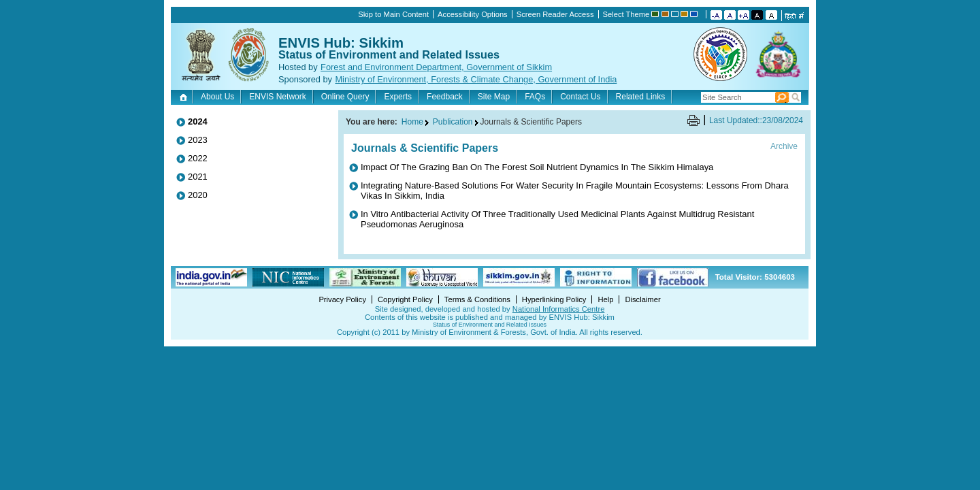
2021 (198, 177)
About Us (217, 97)
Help (605, 299)
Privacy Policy (342, 299)
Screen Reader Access (555, 14)
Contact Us (580, 97)
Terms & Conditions (477, 299)
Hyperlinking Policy (554, 299)
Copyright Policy (405, 299)
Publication (453, 122)
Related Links (641, 97)
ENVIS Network (277, 97)
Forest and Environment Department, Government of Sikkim (436, 67)
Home (185, 97)
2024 (198, 121)
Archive (784, 146)
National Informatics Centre (559, 309)
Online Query (345, 97)
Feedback (445, 97)
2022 (198, 158)
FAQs (535, 97)
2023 (198, 140)
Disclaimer (642, 299)
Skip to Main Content (393, 14)
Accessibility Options (473, 14)
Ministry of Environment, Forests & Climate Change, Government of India (476, 79)
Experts (398, 97)
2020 (198, 195)
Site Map (494, 97)
